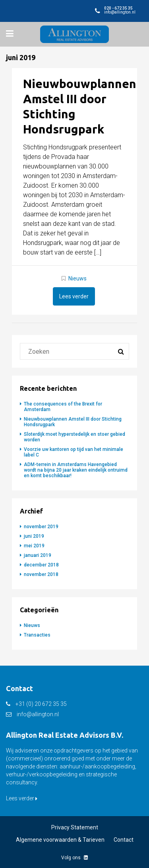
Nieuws (77, 278)
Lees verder (74, 296)
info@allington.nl (38, 714)
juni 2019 (34, 536)
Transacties (37, 635)
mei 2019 (34, 546)
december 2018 (41, 565)
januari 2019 (38, 555)
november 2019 (41, 527)
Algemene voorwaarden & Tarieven (60, 840)
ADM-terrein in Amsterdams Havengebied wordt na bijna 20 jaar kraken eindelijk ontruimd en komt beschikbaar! (76, 470)
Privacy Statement (75, 827)
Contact (124, 840)
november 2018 (41, 574)
